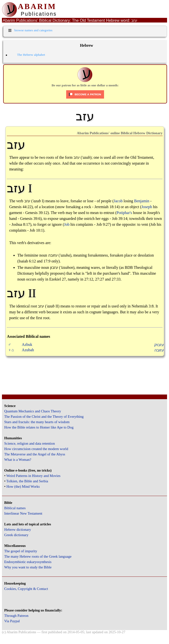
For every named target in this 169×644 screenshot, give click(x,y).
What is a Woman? (18, 460)
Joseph (147, 207)
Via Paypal (12, 621)
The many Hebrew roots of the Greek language (38, 556)
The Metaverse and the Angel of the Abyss (35, 454)
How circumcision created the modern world (36, 449)
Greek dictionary (16, 535)
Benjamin (142, 201)
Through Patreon (16, 616)
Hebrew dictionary (17, 530)
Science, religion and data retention (29, 443)
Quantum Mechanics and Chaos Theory (33, 411)
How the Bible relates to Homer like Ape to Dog (39, 427)
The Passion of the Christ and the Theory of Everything (44, 417)
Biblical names (15, 508)
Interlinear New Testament (23, 513)
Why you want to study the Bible (28, 567)
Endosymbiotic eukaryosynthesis (28, 562)
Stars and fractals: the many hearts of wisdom (37, 422)
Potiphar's (124, 213)
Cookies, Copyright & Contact (26, 589)
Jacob (118, 201)
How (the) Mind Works (23, 486)
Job (67, 224)
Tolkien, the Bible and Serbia (27, 481)
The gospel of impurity (21, 551)
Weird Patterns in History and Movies (33, 476)
